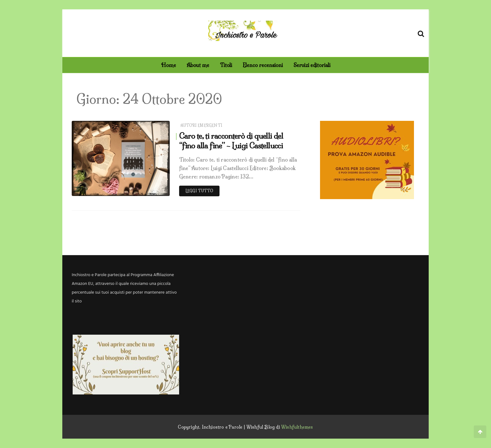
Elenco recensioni (263, 65)
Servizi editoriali (312, 65)
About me (198, 65)
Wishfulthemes (297, 427)
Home (168, 65)
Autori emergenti (201, 125)
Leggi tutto (199, 191)
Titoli (226, 65)
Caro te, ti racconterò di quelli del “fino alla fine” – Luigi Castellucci (231, 141)
